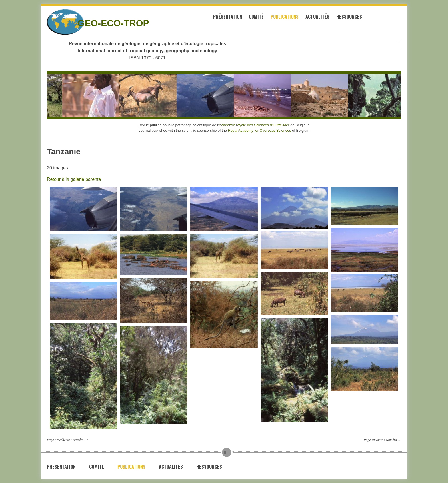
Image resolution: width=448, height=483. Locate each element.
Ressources (349, 17)
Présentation (228, 17)
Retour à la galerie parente (74, 179)
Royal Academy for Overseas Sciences (260, 130)
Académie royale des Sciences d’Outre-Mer (254, 125)
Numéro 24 (80, 440)
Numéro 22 (394, 440)
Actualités (317, 17)
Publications (285, 17)
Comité (256, 17)
